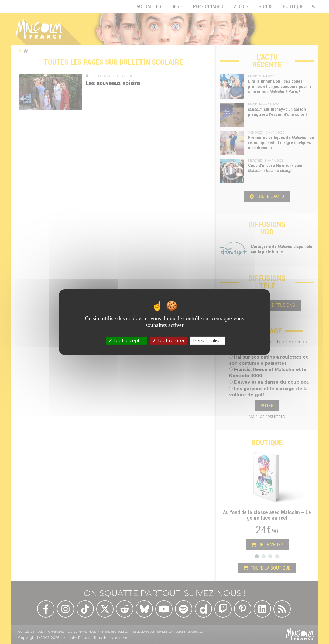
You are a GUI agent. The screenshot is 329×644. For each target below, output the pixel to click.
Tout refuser (169, 340)
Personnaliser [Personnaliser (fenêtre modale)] (208, 340)
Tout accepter (126, 340)
